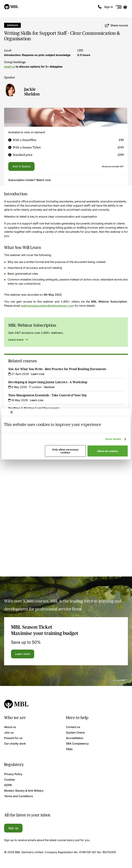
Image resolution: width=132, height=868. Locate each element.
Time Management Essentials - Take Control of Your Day (48, 395)
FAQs (69, 749)
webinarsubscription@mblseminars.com (47, 306)
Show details (113, 439)
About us (10, 727)
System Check (75, 732)
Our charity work (15, 744)
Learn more (18, 340)
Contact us (73, 727)
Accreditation (75, 738)
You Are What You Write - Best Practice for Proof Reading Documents (57, 369)
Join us (9, 732)
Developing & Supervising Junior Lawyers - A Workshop (48, 382)
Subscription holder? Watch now (29, 180)
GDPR (8, 785)
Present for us (13, 738)
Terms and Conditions (19, 796)
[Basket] (125, 7)
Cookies (10, 780)
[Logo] (11, 7)
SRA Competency (77, 744)
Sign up (13, 828)
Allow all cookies (108, 451)
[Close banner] (12, 412)
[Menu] (119, 7)
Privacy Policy (13, 774)
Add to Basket (21, 166)
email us (10, 67)
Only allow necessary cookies (65, 451)
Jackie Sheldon (32, 92)
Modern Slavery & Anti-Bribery (24, 791)
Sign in (109, 7)
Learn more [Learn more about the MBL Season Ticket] (23, 654)
